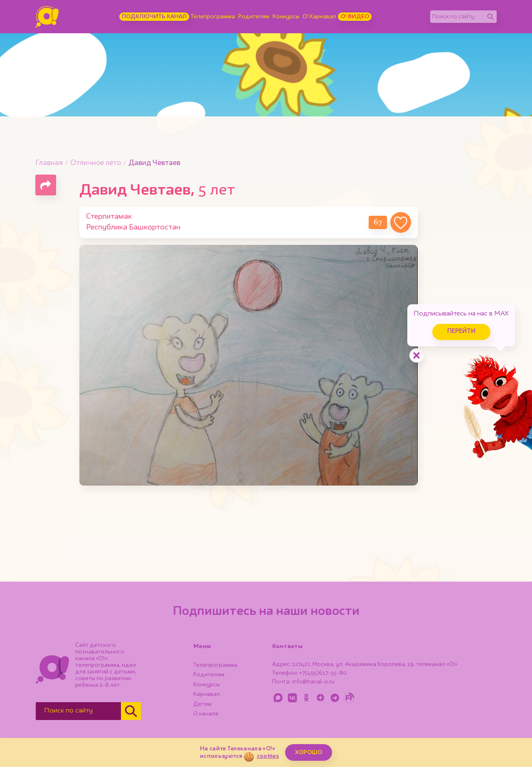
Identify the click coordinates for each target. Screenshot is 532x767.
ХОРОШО (309, 752)
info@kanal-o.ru (313, 682)
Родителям (254, 17)
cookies (268, 756)
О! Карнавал (319, 17)
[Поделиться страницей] (46, 185)
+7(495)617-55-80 (323, 673)
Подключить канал (154, 17)
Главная (49, 163)
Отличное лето (96, 163)
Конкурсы (286, 17)
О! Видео (355, 17)
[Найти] (490, 17)
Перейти (461, 332)
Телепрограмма (213, 17)
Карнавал (207, 694)
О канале (206, 714)
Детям (202, 704)
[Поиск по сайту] (457, 17)
